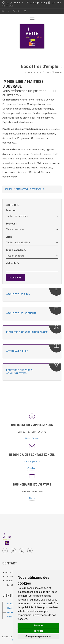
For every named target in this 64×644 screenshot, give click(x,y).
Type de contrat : (16, 250)
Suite (32, 498)
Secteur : (11, 224)
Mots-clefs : (13, 263)
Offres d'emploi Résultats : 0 (30, 189)
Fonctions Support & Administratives (19, 372)
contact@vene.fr (32, 462)
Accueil (8, 189)
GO (25, 11)
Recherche (15, 278)
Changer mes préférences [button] (38, 636)
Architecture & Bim (18, 294)
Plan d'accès (32, 439)
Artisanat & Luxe (17, 351)
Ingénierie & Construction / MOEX (27, 332)
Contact (32, 468)
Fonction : (11, 210)
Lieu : (9, 237)
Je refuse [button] (38, 631)
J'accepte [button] (38, 625)
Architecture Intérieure (21, 313)
